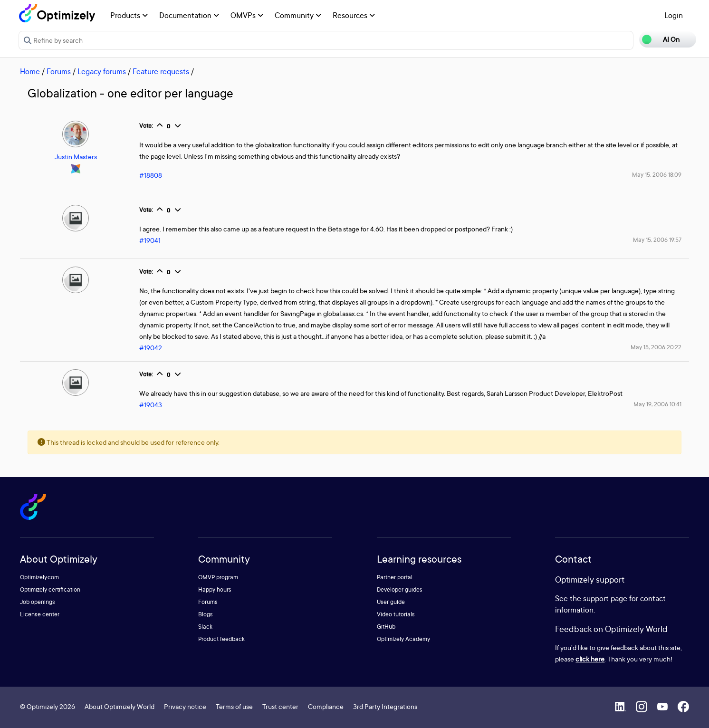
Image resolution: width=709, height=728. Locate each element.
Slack (205, 627)
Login (674, 15)
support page (605, 598)
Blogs (206, 614)
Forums (59, 71)
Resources (354, 15)
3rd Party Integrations (385, 706)
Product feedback (221, 639)
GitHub (386, 627)
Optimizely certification (50, 589)
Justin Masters (76, 157)
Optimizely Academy (403, 639)
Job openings (38, 602)
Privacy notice (185, 706)
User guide (391, 602)
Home (30, 71)
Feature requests (161, 71)
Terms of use (234, 706)
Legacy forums (102, 71)
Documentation (189, 15)
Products (129, 15)
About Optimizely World (120, 706)
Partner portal (395, 577)
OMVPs (247, 15)
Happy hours (215, 589)
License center (40, 614)
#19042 (151, 348)
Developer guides (400, 589)
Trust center (280, 706)
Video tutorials (396, 614)
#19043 (151, 405)
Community (298, 15)
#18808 (151, 175)
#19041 (150, 240)
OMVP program (218, 577)
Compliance (326, 706)
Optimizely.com (39, 577)
